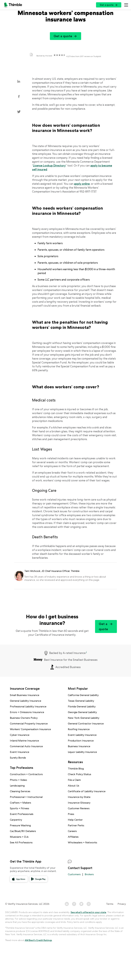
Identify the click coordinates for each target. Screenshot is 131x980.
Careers (72, 831)
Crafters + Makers (20, 803)
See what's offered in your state (88, 912)
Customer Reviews (79, 808)
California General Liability (83, 695)
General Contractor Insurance (86, 724)
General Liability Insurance (26, 701)
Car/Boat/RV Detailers (23, 831)
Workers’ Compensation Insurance (30, 729)
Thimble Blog (76, 769)
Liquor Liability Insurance (82, 752)
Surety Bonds (18, 758)
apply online (82, 184)
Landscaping (17, 786)
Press (71, 814)
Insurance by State (79, 797)
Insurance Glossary (79, 803)
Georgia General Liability (82, 712)
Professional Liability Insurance (28, 706)
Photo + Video (18, 780)
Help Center (75, 820)
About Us (74, 786)
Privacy (122, 904)
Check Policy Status (80, 774)
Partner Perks (76, 825)
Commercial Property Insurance (29, 724)
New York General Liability (84, 718)
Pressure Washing (20, 825)
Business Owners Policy (24, 718)
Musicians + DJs (19, 837)
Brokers (89, 874)
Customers (74, 874)
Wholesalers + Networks (83, 842)
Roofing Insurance (79, 729)
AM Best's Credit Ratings (38, 940)
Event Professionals (22, 814)
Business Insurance (79, 746)
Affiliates (73, 837)
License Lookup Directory (49, 166)
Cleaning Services (20, 791)
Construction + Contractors (26, 774)
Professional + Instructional (26, 797)
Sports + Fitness (20, 808)
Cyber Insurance (20, 735)
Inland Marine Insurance (24, 741)
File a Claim (74, 780)
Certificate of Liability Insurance (87, 791)
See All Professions (21, 842)
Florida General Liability (82, 706)
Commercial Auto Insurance (26, 746)
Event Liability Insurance (82, 735)
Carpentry (16, 820)
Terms (110, 904)
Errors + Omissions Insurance (27, 712)
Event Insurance (20, 752)
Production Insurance (81, 741)
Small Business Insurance (25, 695)
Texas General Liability (81, 701)
